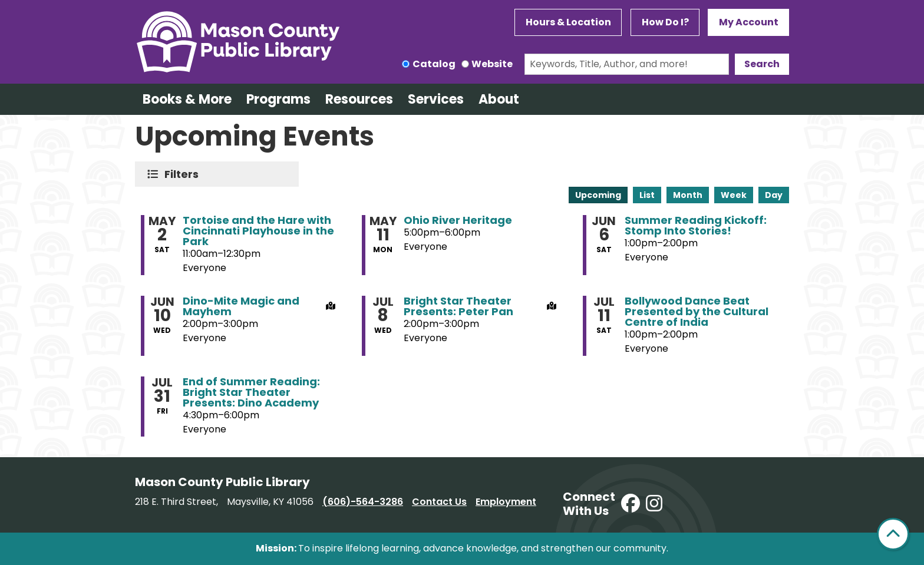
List (647, 195)
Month (688, 195)
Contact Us (439, 502)
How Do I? (665, 22)
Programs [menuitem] (278, 99)
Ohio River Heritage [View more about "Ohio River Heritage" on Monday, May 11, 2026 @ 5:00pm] (458, 220)
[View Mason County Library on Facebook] (631, 504)
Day (774, 195)
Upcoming (598, 195)
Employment (506, 502)
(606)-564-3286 (363, 502)
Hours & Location (568, 22)
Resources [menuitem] (359, 99)
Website (492, 64)
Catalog (434, 64)
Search (762, 64)
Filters (184, 174)
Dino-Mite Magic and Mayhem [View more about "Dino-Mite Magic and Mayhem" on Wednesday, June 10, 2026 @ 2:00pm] (241, 306)
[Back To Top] (893, 534)
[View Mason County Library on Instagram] (654, 504)
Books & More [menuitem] (187, 99)
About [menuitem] (499, 99)
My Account (749, 22)
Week (734, 195)
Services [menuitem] (436, 99)
